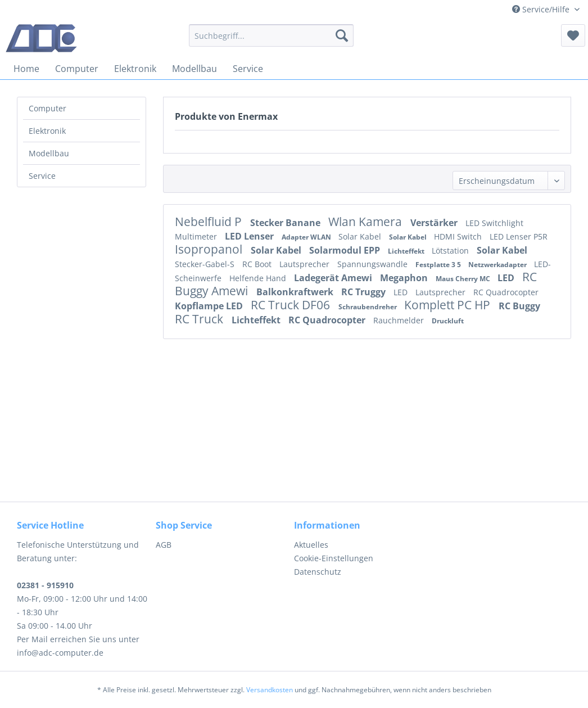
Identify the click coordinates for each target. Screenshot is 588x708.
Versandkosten (270, 690)
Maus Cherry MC (464, 279)
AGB (164, 545)
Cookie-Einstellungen (334, 558)
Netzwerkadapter (498, 265)
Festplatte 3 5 (439, 265)
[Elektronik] (135, 69)
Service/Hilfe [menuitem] (542, 9)
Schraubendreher (368, 307)
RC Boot (258, 264)
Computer (48, 108)
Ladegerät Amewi (334, 278)
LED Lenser (250, 236)
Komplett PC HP (449, 305)
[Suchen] (342, 35)
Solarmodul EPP (346, 250)
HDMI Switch (459, 236)
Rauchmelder (400, 320)
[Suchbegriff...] (271, 35)
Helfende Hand (259, 278)
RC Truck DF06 (292, 305)
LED (507, 278)
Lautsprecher (306, 264)
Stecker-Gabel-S (206, 264)
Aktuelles (311, 545)
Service (42, 176)
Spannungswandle (374, 264)
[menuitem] (271, 35)
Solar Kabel (361, 236)
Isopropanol (210, 249)
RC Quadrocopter (506, 292)
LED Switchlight (494, 223)
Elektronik (47, 131)
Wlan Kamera (367, 222)
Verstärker (435, 223)
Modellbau (49, 153)
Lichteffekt (407, 251)
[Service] (248, 69)
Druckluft (448, 321)
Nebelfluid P (210, 222)
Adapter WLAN (307, 237)
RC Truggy (365, 292)
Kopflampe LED (210, 306)
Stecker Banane (286, 223)
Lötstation (451, 251)
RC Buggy (519, 306)
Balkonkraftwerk (296, 292)
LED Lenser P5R (519, 236)
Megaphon (405, 278)
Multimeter (197, 236)
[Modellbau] (195, 69)
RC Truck (200, 319)
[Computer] (77, 69)
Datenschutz (318, 572)
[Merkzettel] (573, 35)
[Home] (26, 69)
